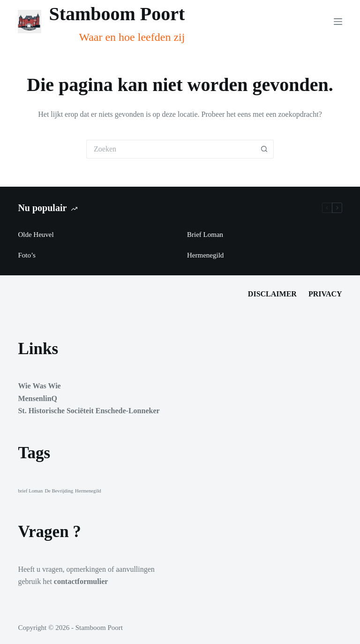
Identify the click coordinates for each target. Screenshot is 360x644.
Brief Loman (205, 235)
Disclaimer (272, 294)
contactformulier (81, 581)
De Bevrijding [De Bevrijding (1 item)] (59, 491)
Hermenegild (205, 255)
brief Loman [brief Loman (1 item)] (30, 491)
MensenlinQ (37, 398)
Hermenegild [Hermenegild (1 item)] (88, 491)
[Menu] (338, 22)
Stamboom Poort (117, 14)
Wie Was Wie (39, 386)
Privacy (325, 294)
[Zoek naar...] (171, 149)
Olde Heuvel (36, 235)
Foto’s (27, 255)
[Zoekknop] (264, 149)
